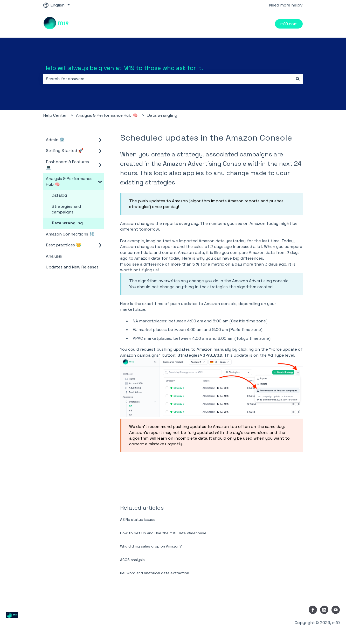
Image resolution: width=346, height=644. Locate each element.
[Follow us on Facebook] (313, 610)
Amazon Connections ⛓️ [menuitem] (70, 234)
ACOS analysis (132, 560)
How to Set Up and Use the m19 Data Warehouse (163, 533)
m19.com (289, 24)
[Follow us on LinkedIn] (324, 610)
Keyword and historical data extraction (155, 573)
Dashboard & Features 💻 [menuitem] (67, 165)
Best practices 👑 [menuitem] (64, 245)
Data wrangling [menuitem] (67, 223)
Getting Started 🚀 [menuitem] (65, 151)
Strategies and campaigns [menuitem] (66, 209)
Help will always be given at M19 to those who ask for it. (123, 68)
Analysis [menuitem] (54, 256)
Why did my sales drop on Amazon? (151, 546)
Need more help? (286, 5)
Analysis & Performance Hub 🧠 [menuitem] (69, 181)
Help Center (55, 115)
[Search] (298, 79)
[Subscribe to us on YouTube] (336, 610)
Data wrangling (162, 115)
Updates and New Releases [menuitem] (72, 267)
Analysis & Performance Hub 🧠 (107, 115)
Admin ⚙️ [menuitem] (55, 140)
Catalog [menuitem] (59, 195)
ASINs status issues (138, 520)
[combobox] (168, 79)
